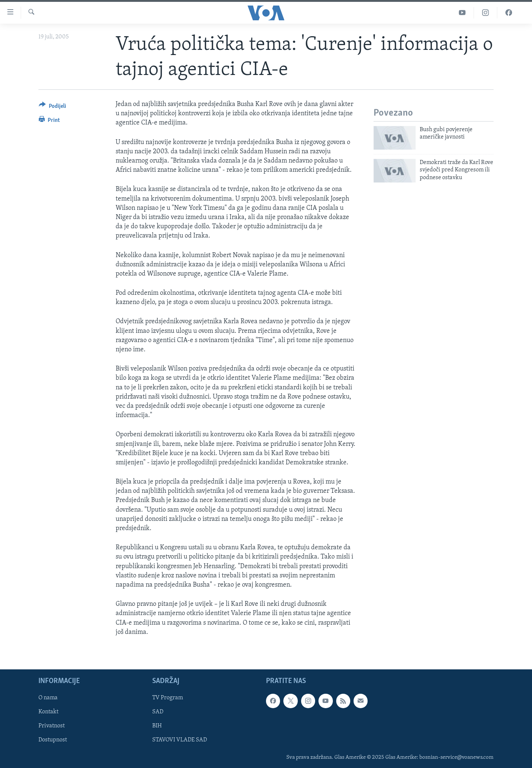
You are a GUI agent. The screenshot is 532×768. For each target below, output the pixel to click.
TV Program (168, 698)
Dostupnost (53, 740)
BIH (157, 726)
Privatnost (52, 726)
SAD (158, 712)
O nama (48, 698)
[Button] (52, 107)
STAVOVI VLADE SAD (180, 740)
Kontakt (48, 712)
